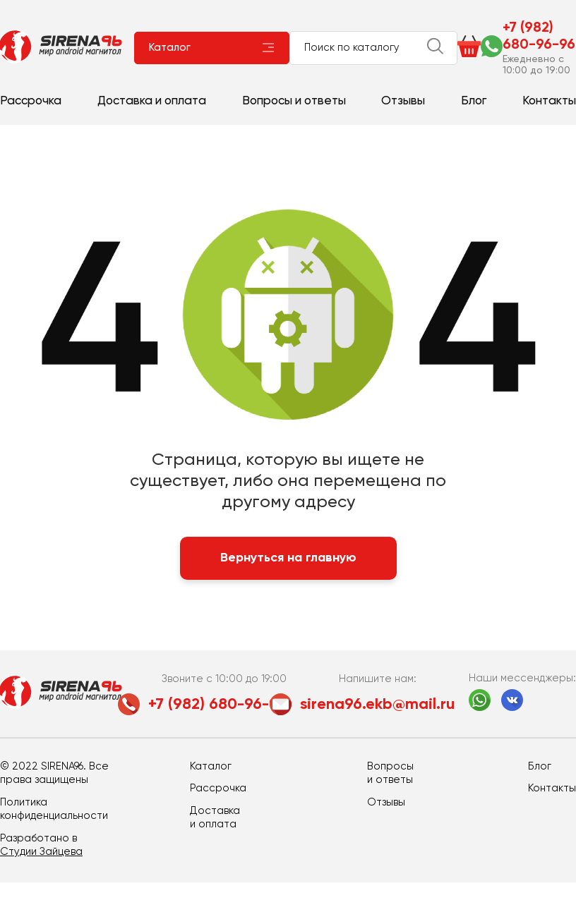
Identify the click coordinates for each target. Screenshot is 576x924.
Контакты (549, 101)
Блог (474, 101)
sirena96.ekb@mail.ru (377, 705)
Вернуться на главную (288, 558)
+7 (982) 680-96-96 (539, 37)
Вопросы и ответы (294, 101)
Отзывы (403, 101)
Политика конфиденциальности (54, 809)
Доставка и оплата (152, 101)
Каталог (170, 48)
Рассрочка (31, 101)
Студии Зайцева (41, 852)
